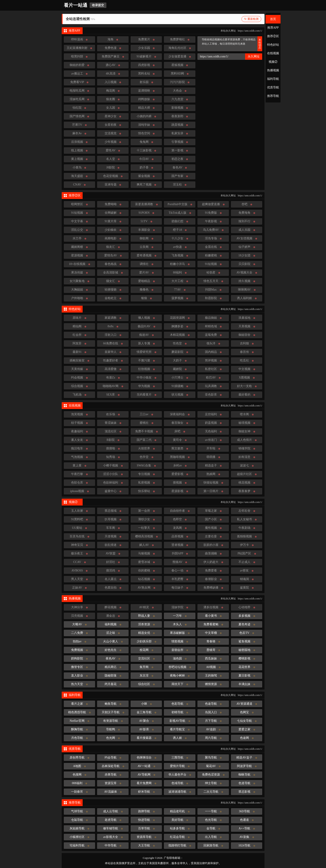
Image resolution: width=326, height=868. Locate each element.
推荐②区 (273, 36)
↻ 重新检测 (251, 19)
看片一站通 (76, 5)
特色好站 (273, 45)
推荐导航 (273, 96)
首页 (273, 19)
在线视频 (273, 53)
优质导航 (273, 87)
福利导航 (273, 79)
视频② (273, 62)
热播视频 (273, 70)
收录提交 (98, 5)
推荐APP (273, 28)
